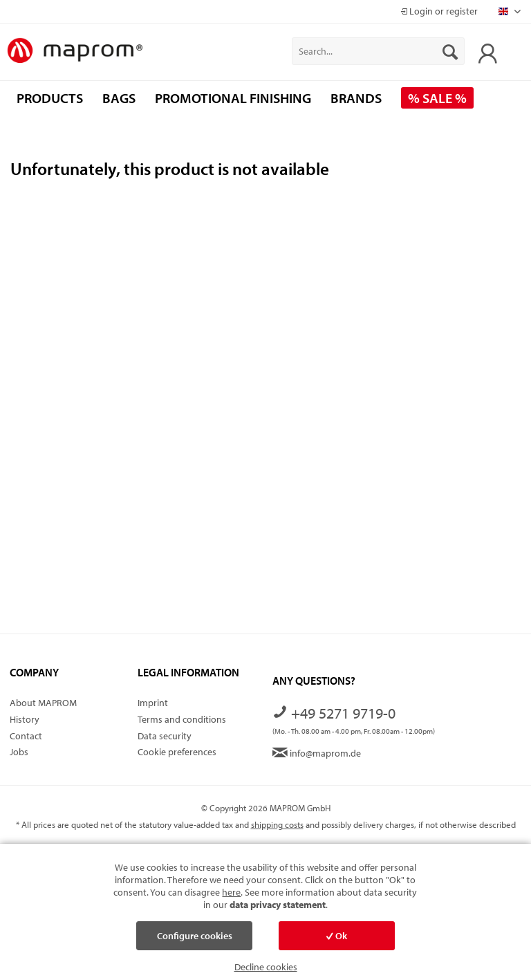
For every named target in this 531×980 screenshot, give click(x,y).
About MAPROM (43, 703)
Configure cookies (195, 936)
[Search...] (378, 51)
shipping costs (277, 824)
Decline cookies (266, 967)
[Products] (50, 98)
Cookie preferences (177, 752)
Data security (165, 736)
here (231, 892)
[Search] (450, 51)
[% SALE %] (437, 98)
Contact (26, 736)
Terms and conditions (182, 719)
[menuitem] (378, 51)
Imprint (153, 703)
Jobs (19, 752)
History (25, 719)
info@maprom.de (317, 753)
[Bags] (119, 98)
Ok (337, 936)
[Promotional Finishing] (233, 98)
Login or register (439, 11)
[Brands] (356, 98)
